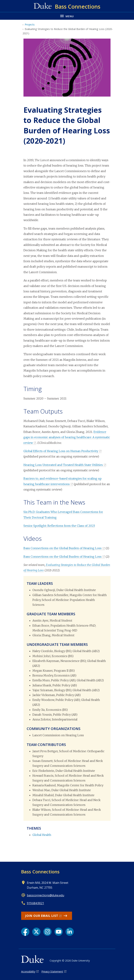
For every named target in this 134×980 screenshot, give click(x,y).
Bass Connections (40, 872)
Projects (30, 24)
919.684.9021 (35, 903)
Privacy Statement (52, 971)
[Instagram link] (47, 932)
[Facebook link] (25, 932)
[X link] (36, 932)
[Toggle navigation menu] (67, 16)
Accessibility (28, 971)
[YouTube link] (59, 932)
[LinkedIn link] (70, 932)
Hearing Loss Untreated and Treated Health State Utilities (63, 465)
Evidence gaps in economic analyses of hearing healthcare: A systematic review (67, 437)
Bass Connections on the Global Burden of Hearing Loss (63, 548)
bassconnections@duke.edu (46, 895)
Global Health (42, 835)
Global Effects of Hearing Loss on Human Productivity (61, 451)
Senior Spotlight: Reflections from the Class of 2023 (59, 526)
